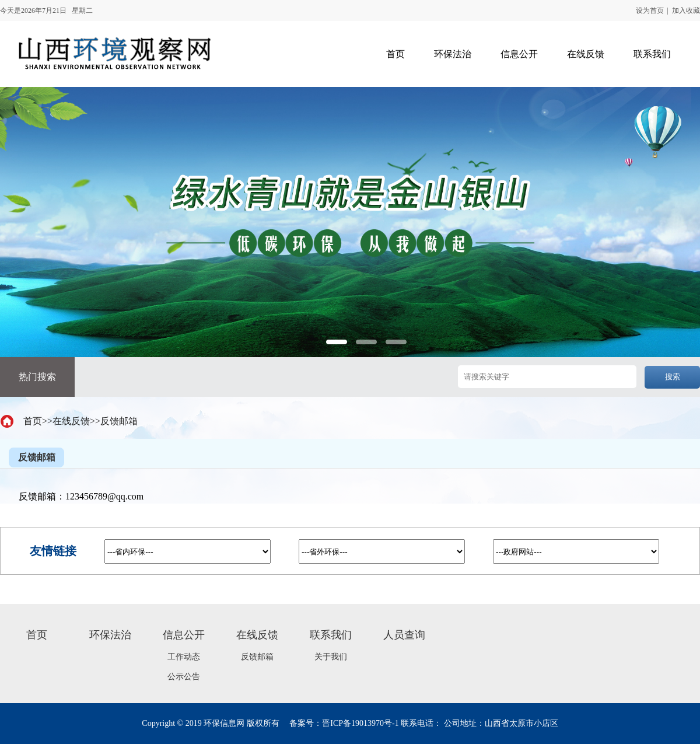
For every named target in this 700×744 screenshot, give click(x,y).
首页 (33, 421)
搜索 (673, 377)
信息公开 (184, 635)
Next (672, 349)
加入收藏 (686, 11)
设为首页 (650, 11)
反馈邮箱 (119, 421)
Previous (28, 349)
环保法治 (110, 635)
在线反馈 (71, 421)
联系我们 (331, 635)
